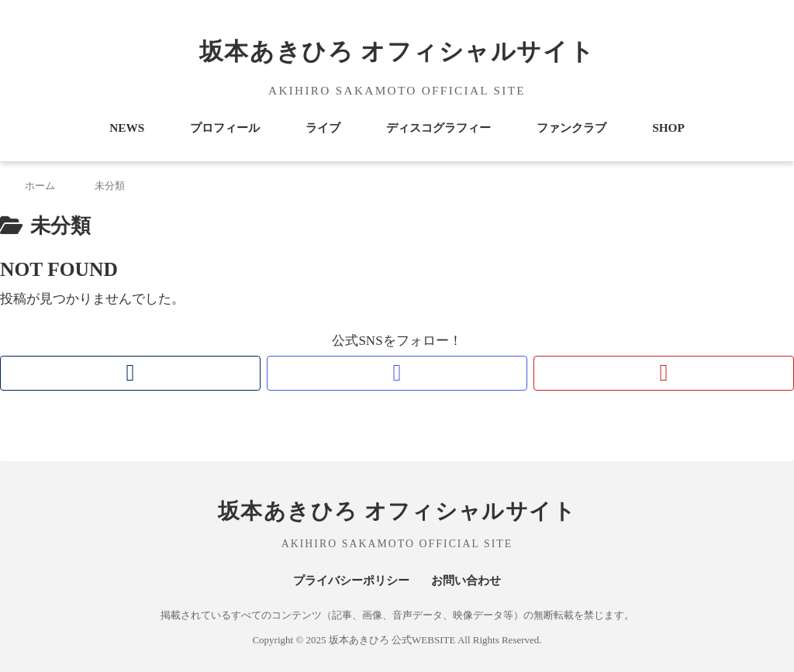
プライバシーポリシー (351, 580)
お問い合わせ (466, 580)
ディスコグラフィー (438, 128)
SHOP (668, 128)
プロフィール (225, 128)
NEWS (127, 128)
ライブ (323, 128)
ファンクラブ (571, 128)
